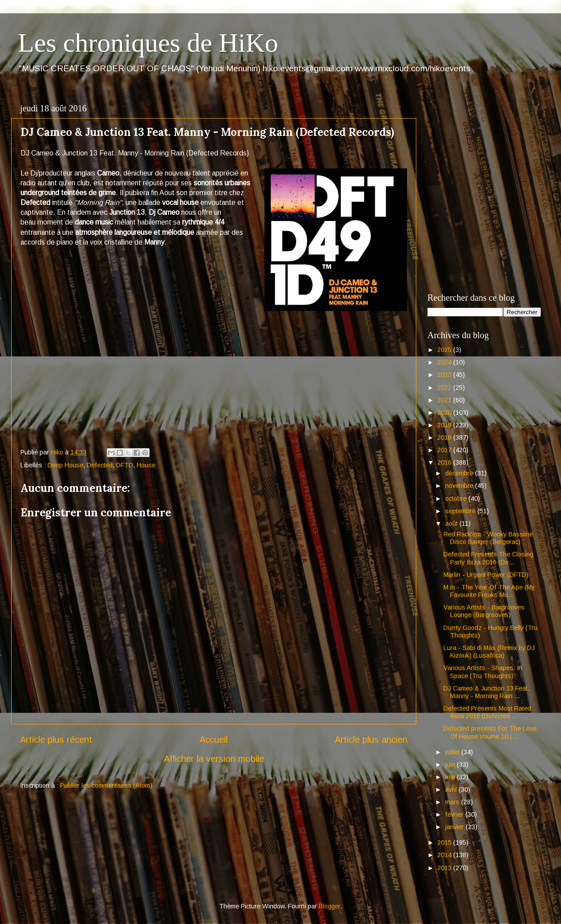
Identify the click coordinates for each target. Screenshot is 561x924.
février (455, 814)
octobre (457, 499)
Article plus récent (56, 740)
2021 (445, 400)
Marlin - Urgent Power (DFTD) (486, 575)
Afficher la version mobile (214, 759)
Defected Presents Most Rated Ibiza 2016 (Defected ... (487, 712)
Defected (100, 465)
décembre (460, 473)
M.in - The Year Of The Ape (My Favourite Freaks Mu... (489, 591)
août (452, 523)
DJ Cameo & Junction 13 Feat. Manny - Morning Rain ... (486, 692)
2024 (445, 362)
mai (451, 777)
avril (452, 789)
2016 (445, 462)
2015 (445, 842)
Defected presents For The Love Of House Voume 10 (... (490, 732)
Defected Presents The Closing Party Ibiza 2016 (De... (488, 558)
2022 (445, 388)
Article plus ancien (371, 740)
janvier (455, 827)
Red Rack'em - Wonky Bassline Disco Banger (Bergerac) (488, 538)
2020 (445, 413)
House (146, 465)
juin (451, 765)
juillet (453, 752)
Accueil (213, 740)
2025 (445, 350)
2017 (445, 450)
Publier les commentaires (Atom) (106, 785)
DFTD (125, 465)
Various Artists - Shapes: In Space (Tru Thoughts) (483, 672)
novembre (460, 486)
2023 (445, 375)
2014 (445, 855)
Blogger (329, 906)
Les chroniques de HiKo (148, 43)
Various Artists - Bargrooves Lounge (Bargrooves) (484, 611)
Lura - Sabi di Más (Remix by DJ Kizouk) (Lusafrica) (489, 652)
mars (453, 802)
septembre (461, 511)
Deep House (65, 465)
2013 (445, 868)
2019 (445, 425)
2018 (445, 437)
